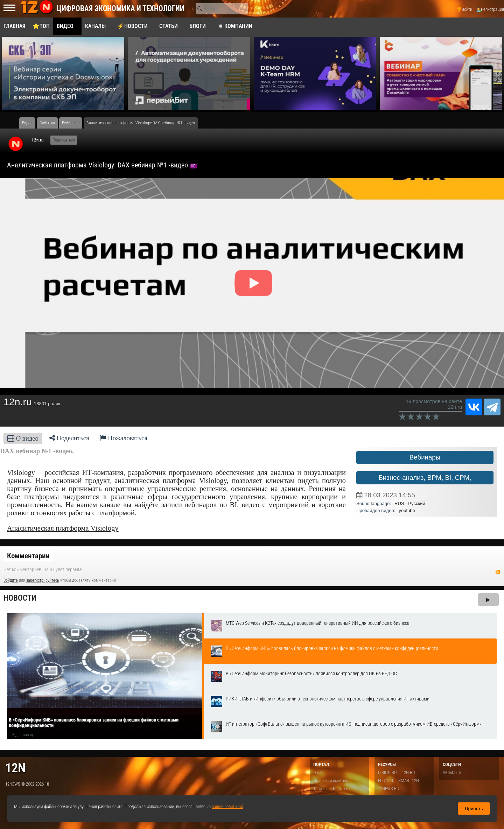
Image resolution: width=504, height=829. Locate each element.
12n (15, 768)
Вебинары (425, 457)
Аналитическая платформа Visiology (63, 528)
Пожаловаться (124, 438)
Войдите (11, 580)
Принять (474, 809)
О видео (23, 438)
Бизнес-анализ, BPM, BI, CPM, (425, 478)
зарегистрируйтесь (43, 580)
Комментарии (28, 556)
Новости (20, 598)
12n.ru (37, 140)
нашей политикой (227, 806)
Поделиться (69, 438)
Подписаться (64, 140)
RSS (498, 572)
